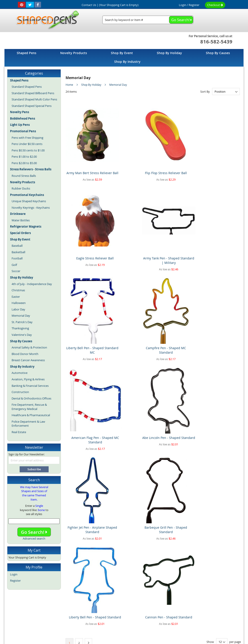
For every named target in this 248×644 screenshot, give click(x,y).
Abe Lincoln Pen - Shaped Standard (220, 234)
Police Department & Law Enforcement (28, 424)
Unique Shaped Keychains (29, 201)
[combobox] (148, 20)
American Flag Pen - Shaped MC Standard (176, 234)
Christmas (18, 290)
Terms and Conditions (126, 601)
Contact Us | (90, 5)
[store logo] (46, 20)
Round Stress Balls (24, 176)
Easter (16, 297)
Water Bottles (21, 220)
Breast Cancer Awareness (28, 360)
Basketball (18, 252)
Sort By (205, 92)
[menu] (124, 58)
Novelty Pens (117, 611)
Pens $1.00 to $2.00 (24, 157)
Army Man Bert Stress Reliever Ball (86, 160)
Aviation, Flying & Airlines (28, 379)
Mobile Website (199, 601)
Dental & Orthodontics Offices (31, 398)
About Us (73, 601)
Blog (85, 611)
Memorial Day (21, 316)
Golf (14, 265)
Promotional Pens (154, 611)
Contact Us (153, 601)
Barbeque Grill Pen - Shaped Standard (131, 308)
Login (183, 5)
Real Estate (19, 432)
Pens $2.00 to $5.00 (24, 163)
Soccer (16, 271)
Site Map (56, 601)
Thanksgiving (20, 328)
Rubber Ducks (21, 188)
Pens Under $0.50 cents (27, 144)
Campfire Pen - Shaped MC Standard (131, 234)
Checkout (215, 5)
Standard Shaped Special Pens (32, 106)
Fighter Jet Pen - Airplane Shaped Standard (86, 308)
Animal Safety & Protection (29, 347)
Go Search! (34, 532)
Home (70, 85)
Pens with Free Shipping (27, 138)
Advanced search (34, 538)
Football (17, 258)
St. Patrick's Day (22, 322)
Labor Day (18, 309)
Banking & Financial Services (30, 386)
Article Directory (95, 601)
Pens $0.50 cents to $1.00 (28, 150)
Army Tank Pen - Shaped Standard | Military (220, 160)
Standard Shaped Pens (27, 87)
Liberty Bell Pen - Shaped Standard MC (86, 234)
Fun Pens (134, 611)
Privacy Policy (174, 601)
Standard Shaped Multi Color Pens (34, 99)
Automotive (20, 373)
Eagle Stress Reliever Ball (176, 157)
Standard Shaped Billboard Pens (33, 93)
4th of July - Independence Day (32, 284)
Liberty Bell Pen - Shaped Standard (176, 308)
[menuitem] (27, 53)
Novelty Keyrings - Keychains (31, 208)
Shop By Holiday (92, 85)
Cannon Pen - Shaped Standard (220, 308)
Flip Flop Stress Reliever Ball (131, 160)
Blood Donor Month (25, 354)
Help (218, 601)
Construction (20, 392)
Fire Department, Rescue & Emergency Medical (29, 407)
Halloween (19, 303)
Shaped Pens (98, 611)
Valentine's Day (22, 335)
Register (194, 5)
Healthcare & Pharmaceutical (31, 415)
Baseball (17, 246)
